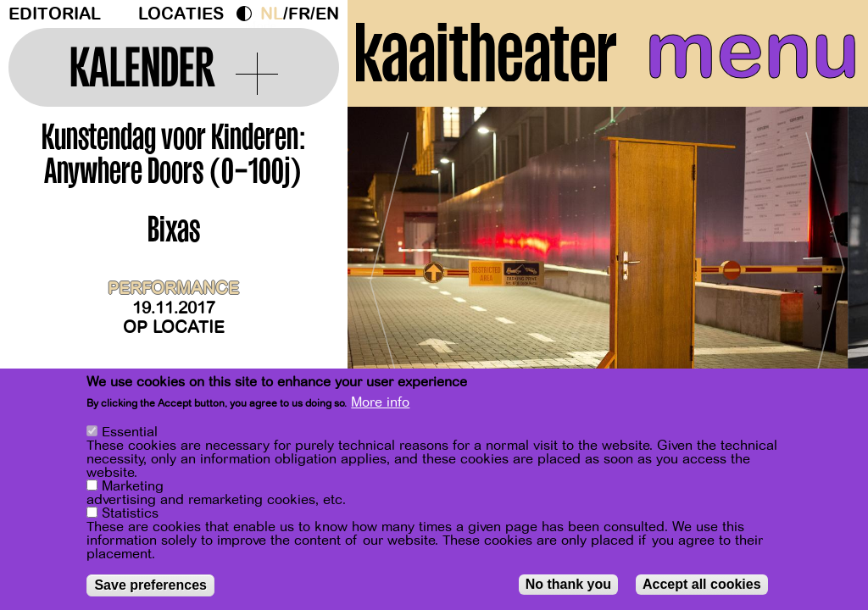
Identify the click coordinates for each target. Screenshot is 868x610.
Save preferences (150, 585)
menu (752, 51)
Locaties (181, 14)
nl (272, 14)
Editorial (55, 14)
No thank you (568, 584)
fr (299, 14)
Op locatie (174, 327)
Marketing (133, 486)
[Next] (826, 275)
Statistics (130, 513)
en (327, 14)
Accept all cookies (702, 584)
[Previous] (390, 275)
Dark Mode (248, 14)
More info (380, 402)
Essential (130, 432)
